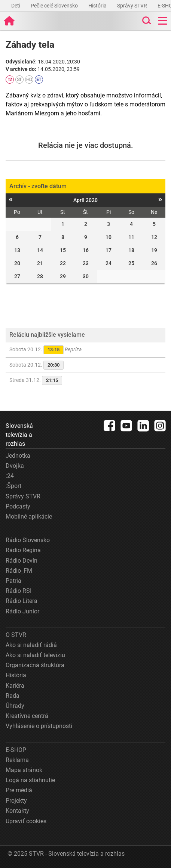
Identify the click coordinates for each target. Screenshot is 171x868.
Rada (13, 696)
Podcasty (18, 506)
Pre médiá (19, 790)
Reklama (17, 760)
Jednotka (18, 456)
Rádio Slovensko (28, 540)
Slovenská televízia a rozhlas (19, 435)
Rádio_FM (19, 571)
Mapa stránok (24, 770)
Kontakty (17, 811)
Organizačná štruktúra (35, 665)
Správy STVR (133, 6)
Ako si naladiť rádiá (31, 645)
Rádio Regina (23, 550)
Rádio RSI (19, 591)
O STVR (16, 635)
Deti (16, 6)
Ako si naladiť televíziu (35, 655)
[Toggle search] (146, 21)
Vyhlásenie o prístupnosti (39, 726)
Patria (13, 581)
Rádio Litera (22, 601)
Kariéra (15, 686)
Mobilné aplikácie (29, 517)
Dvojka (15, 466)
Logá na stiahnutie (30, 780)
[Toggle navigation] (163, 21)
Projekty (16, 801)
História (98, 6)
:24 (10, 476)
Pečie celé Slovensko (55, 6)
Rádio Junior (22, 611)
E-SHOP (16, 750)
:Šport (13, 486)
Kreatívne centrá (27, 716)
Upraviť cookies (26, 821)
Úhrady (15, 706)
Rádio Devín (22, 561)
